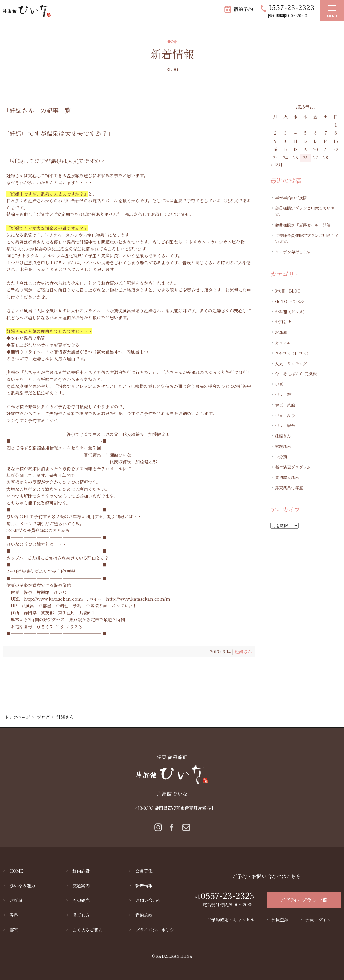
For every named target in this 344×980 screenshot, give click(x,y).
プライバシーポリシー (157, 930)
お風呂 (28, 606)
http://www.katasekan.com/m (138, 599)
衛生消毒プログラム (293, 467)
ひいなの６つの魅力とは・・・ (37, 544)
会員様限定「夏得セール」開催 (303, 225)
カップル (283, 343)
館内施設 (81, 871)
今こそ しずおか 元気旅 (296, 374)
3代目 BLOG (288, 291)
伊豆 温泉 (21, 592)
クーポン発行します (293, 252)
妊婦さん (243, 652)
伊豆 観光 (285, 425)
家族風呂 (283, 446)
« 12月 (276, 164)
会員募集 (144, 871)
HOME (16, 871)
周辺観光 (81, 900)
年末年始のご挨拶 (291, 198)
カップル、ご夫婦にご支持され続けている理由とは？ (58, 558)
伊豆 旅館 (285, 405)
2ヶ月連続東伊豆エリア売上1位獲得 (41, 571)
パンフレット (124, 606)
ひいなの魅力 (22, 886)
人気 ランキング (291, 364)
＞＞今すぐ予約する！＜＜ (32, 420)
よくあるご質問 (87, 930)
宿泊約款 (144, 915)
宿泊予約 (243, 9)
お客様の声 (96, 606)
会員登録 (280, 920)
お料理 (62, 606)
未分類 (281, 457)
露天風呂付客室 (289, 488)
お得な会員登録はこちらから (42, 530)
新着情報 (144, 886)
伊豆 (279, 384)
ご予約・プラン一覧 (304, 900)
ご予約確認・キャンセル (231, 920)
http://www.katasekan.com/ (54, 599)
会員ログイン (318, 920)
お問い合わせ (148, 900)
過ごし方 (81, 915)
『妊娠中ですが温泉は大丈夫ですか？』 (59, 133)
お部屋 (45, 606)
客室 (14, 930)
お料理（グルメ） (291, 312)
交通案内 (81, 886)
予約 (77, 606)
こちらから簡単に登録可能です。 (39, 503)
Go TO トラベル (290, 301)
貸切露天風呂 (287, 477)
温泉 (14, 915)
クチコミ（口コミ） (293, 353)
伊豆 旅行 (285, 394)
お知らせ (283, 322)
